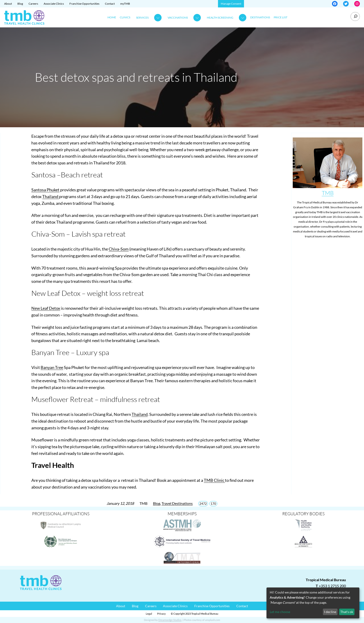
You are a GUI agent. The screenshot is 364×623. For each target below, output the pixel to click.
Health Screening (220, 18)
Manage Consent (231, 4)
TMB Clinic (214, 480)
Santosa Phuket (45, 190)
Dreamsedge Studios (170, 620)
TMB (328, 193)
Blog (157, 503)
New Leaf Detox (46, 308)
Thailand (51, 196)
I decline (330, 612)
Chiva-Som (119, 249)
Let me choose (280, 612)
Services (142, 18)
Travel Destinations (177, 503)
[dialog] (313, 603)
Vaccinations (178, 18)
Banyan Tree (52, 367)
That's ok (347, 612)
